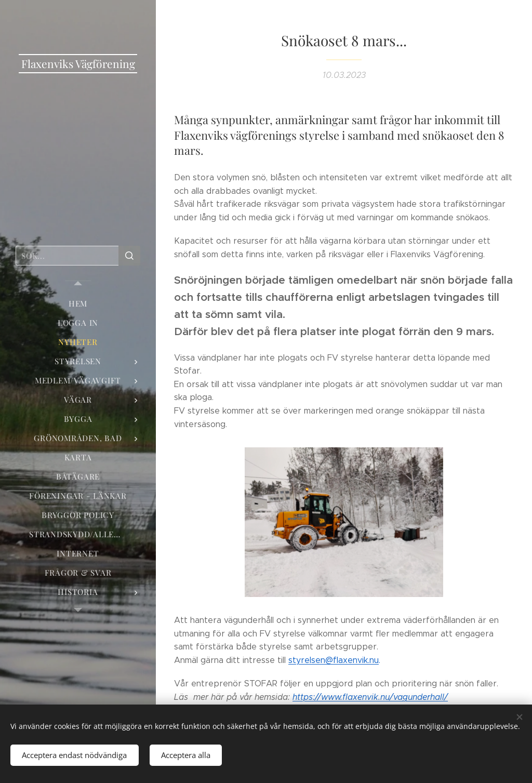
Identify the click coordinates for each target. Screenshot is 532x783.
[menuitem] (78, 304)
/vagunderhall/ (370, 697)
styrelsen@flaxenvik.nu (334, 660)
